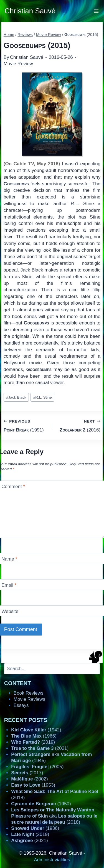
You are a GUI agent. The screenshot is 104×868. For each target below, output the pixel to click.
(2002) (29, 779)
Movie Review (18, 64)
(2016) (79, 425)
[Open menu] (96, 11)
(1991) (26, 425)
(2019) (33, 742)
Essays (21, 705)
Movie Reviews (29, 699)
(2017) (27, 773)
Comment (13, 487)
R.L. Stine (43, 397)
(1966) (34, 736)
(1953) (33, 785)
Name (9, 559)
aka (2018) (54, 816)
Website (10, 611)
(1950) (41, 804)
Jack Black (16, 397)
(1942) (36, 730)
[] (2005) (37, 767)
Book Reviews (29, 693)
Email (9, 585)
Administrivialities (52, 860)
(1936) (35, 828)
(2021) (40, 748)
